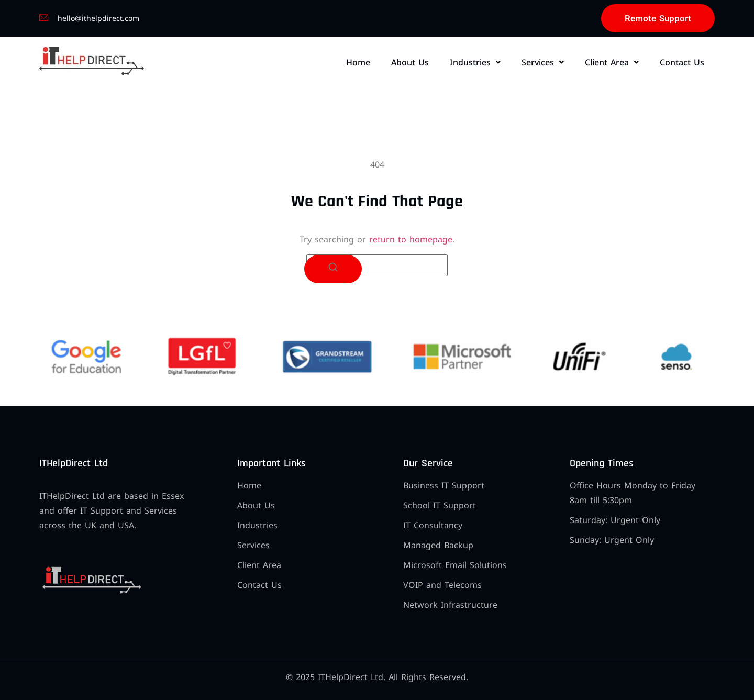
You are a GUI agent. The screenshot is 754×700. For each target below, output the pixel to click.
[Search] (333, 269)
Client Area (612, 62)
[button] (475, 62)
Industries (475, 62)
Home (358, 62)
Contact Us (682, 62)
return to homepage (411, 239)
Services (543, 62)
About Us (410, 62)
